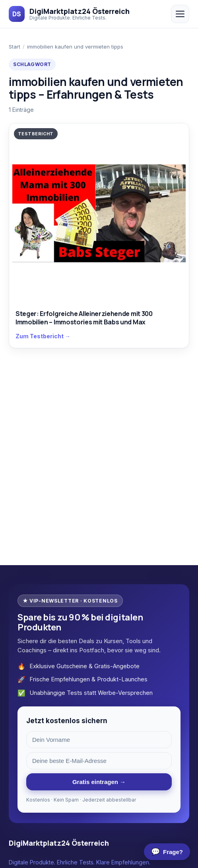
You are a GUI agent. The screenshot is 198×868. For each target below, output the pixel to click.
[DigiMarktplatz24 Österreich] (69, 14)
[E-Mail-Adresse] (99, 761)
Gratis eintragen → (99, 782)
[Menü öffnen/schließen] (180, 14)
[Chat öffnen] (167, 852)
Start (15, 47)
